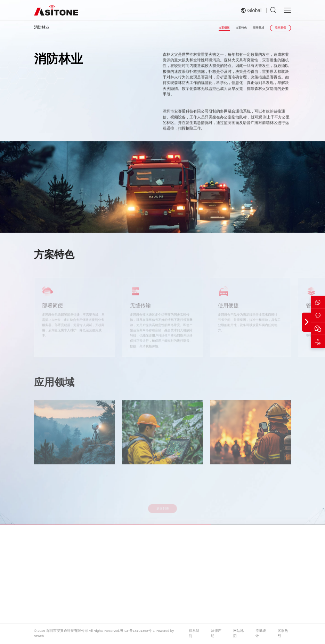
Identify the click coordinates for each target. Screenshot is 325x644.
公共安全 (173, 576)
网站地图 (238, 633)
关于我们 (283, 552)
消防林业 (173, 570)
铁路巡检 (173, 600)
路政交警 (173, 594)
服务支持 (228, 552)
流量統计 (261, 633)
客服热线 (283, 633)
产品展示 (124, 552)
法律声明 (216, 633)
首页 (38, 78)
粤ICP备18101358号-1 (137, 631)
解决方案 (55, 78)
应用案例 (201, 552)
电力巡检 (173, 588)
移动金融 (173, 606)
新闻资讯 (255, 552)
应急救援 (173, 564)
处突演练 (173, 582)
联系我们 (281, 28)
